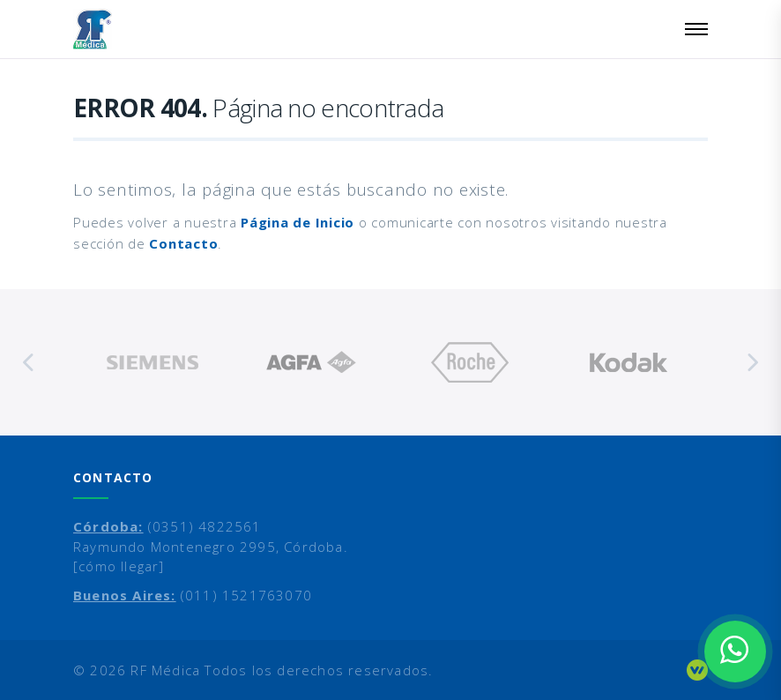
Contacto (183, 243)
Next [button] (752, 362)
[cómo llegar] (119, 566)
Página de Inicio (298, 222)
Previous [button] (29, 362)
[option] (152, 362)
